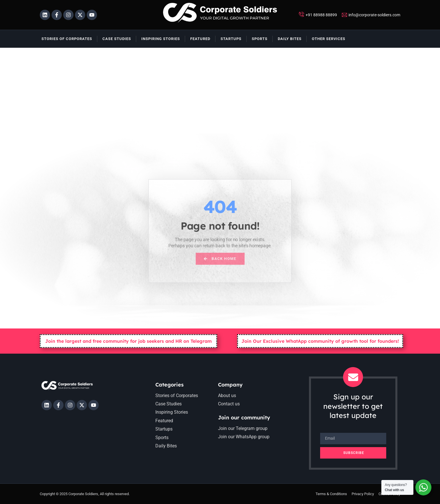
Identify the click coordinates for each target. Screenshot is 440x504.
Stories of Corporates (67, 39)
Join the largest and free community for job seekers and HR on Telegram (128, 341)
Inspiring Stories (161, 39)
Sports (260, 39)
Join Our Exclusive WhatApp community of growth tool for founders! (320, 341)
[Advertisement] (220, 91)
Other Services (329, 39)
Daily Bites (290, 39)
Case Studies (117, 39)
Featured (200, 39)
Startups (231, 39)
